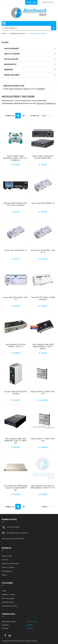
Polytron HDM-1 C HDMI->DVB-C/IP (43, 393)
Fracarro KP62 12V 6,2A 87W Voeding (16, 393)
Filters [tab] (5, 43)
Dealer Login (31, 2)
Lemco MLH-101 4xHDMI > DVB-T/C (16, 298)
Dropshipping (7, 571)
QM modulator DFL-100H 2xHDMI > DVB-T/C (16, 346)
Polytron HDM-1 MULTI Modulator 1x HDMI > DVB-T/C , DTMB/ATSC (16, 158)
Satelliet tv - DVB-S (8, 595)
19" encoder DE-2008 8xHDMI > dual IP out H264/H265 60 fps (16, 488)
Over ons (5, 560)
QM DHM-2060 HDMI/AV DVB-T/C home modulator (16, 204)
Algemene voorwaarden (10, 564)
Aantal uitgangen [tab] (12, 54)
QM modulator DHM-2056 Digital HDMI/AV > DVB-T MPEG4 (43, 347)
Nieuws (4, 575)
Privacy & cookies (8, 567)
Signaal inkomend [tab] (12, 75)
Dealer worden (7, 556)
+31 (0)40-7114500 (13, 527)
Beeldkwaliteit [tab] (10, 64)
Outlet (4, 591)
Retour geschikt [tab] (11, 59)
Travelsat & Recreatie (9, 606)
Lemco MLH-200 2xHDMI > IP (43, 203)
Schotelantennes (8, 602)
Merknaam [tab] (8, 70)
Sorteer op (35, 116)
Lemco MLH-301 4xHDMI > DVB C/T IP (43, 251)
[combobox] (27, 28)
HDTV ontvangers (8, 598)
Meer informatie (48, 2)
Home (4, 33)
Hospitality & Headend (18, 33)
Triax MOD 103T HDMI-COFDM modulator (43, 298)
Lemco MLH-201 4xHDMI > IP (16, 250)
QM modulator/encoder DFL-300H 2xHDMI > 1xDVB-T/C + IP (43, 487)
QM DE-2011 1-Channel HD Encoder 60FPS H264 (43, 157)
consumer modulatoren (46, 103)
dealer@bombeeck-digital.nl (17, 533)
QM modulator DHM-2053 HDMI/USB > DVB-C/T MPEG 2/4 (16, 441)
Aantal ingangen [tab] (11, 49)
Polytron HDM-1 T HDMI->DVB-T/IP (43, 440)
